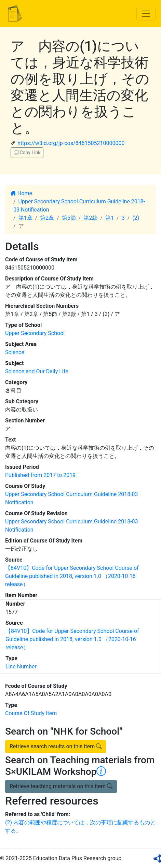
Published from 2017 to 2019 (40, 475)
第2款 (90, 218)
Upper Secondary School (35, 333)
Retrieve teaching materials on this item (61, 786)
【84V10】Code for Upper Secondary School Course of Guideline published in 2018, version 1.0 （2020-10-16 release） (72, 576)
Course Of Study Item (31, 713)
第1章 (25, 218)
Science (15, 352)
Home (21, 193)
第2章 (47, 218)
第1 (110, 218)
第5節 (69, 218)
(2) (136, 218)
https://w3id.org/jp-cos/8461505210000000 (71, 143)
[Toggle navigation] (146, 14)
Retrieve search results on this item (56, 746)
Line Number (21, 667)
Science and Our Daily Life (37, 371)
